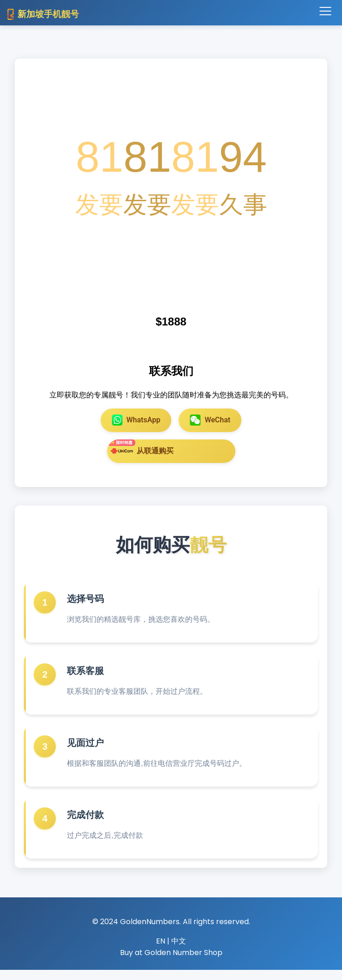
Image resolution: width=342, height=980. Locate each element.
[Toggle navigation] (325, 12)
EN (161, 951)
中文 (179, 951)
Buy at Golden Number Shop (171, 963)
